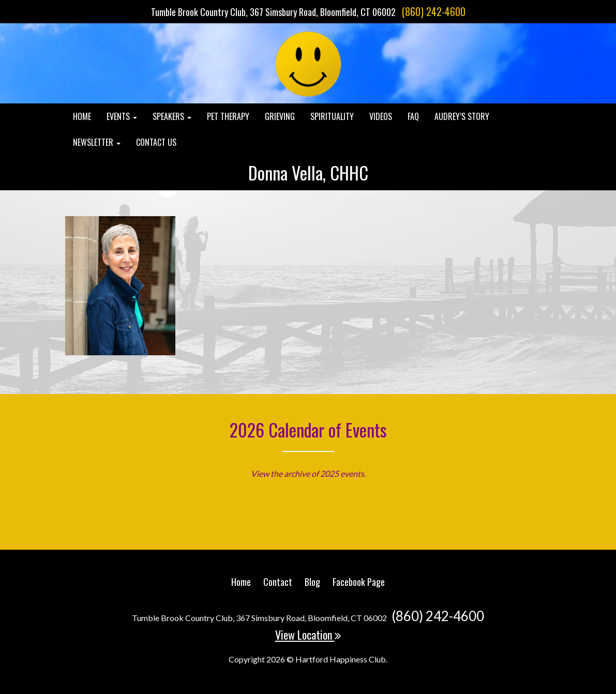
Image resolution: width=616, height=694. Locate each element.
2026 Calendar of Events (308, 429)
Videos (381, 116)
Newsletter (97, 142)
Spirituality (332, 116)
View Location (308, 635)
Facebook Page (359, 582)
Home (82, 116)
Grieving (280, 116)
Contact (278, 582)
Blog (312, 582)
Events (122, 116)
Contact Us (156, 142)
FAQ (413, 116)
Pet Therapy (228, 116)
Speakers (172, 116)
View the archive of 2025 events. (308, 473)
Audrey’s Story (462, 116)
